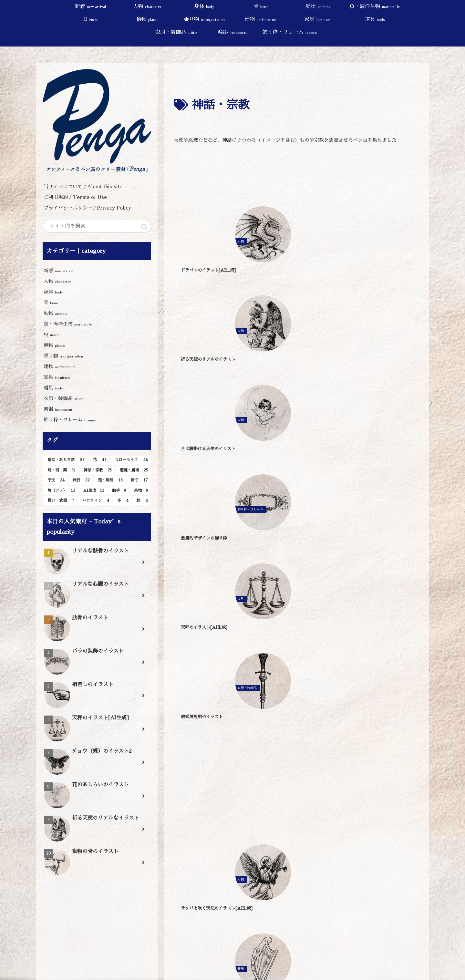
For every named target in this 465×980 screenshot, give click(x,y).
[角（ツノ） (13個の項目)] (61, 491)
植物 (54, 345)
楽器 (58, 409)
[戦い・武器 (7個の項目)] (60, 501)
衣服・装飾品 (63, 398)
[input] (97, 226)
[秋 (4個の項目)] (141, 501)
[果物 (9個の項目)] (140, 491)
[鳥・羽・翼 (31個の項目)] (61, 470)
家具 (57, 377)
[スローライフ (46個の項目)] (130, 460)
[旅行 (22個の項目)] (80, 480)
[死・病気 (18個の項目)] (109, 480)
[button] (144, 227)
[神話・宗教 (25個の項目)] (97, 470)
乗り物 (63, 356)
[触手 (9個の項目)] (119, 491)
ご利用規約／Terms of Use (75, 197)
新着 (58, 270)
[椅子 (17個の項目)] (139, 480)
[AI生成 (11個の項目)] (93, 491)
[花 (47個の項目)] (99, 460)
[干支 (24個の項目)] (55, 480)
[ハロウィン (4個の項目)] (95, 501)
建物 (59, 366)
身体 (53, 292)
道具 (53, 388)
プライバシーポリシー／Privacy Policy (90, 208)
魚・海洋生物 (68, 324)
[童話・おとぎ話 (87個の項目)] (65, 460)
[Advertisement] (296, 173)
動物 (55, 313)
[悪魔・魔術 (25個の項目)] (133, 470)
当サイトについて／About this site (83, 186)
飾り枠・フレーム (70, 420)
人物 (57, 281)
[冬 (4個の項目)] (122, 501)
